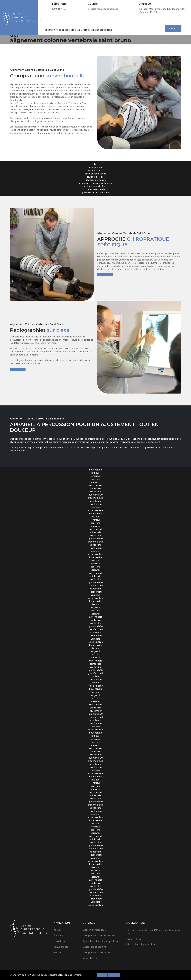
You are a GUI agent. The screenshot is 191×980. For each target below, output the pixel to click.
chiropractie (96, 167)
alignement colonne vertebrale (95, 183)
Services (68, 30)
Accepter (114, 975)
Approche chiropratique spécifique (101, 941)
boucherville (96, 470)
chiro (96, 164)
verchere (96, 507)
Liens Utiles (79, 30)
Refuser (102, 975)
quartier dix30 (96, 495)
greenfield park (96, 498)
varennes (96, 482)
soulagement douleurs (95, 186)
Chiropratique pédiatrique (96, 953)
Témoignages (93, 30)
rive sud (95, 473)
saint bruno (96, 501)
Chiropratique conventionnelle (99, 936)
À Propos (58, 30)
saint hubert (96, 485)
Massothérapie (91, 958)
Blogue (105, 30)
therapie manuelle (96, 189)
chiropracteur (95, 171)
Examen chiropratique (94, 930)
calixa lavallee (96, 510)
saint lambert (95, 492)
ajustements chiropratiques (95, 193)
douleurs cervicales (96, 180)
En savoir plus (105, 275)
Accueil (49, 30)
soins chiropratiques (95, 174)
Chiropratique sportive (94, 947)
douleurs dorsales (95, 177)
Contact (173, 28)
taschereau (96, 504)
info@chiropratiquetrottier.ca (142, 944)
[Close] (180, 974)
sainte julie (95, 489)
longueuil (96, 476)
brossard (95, 479)
